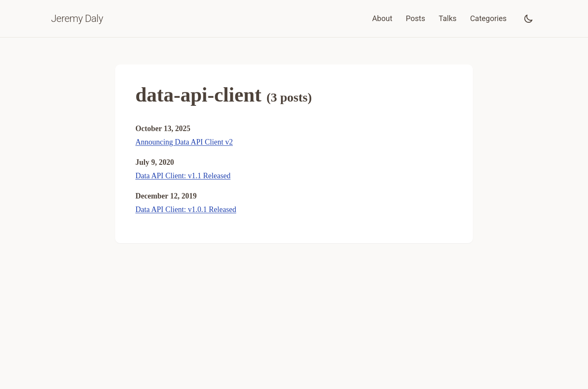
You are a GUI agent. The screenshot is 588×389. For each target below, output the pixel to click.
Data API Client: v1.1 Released (183, 176)
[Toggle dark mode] (529, 19)
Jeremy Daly (77, 19)
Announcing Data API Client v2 (184, 142)
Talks (448, 18)
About (382, 18)
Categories (488, 18)
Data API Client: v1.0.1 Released (186, 209)
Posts (415, 18)
